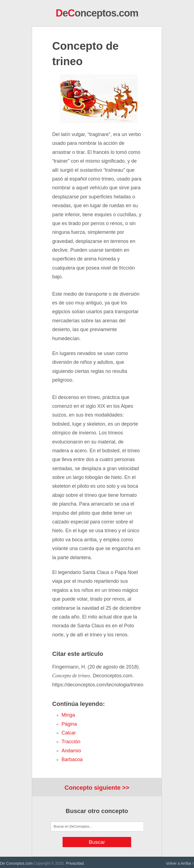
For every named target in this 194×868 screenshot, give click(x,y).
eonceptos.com (97, 13)
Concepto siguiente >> (97, 788)
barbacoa (72, 759)
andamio (71, 751)
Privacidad (75, 863)
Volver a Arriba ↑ (180, 863)
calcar (69, 733)
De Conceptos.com (16, 863)
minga (68, 715)
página (69, 724)
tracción (71, 742)
